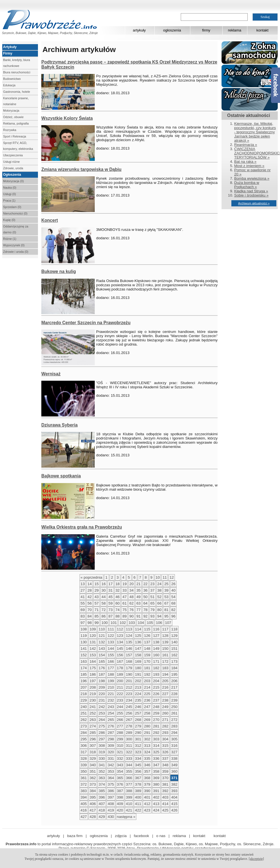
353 (111, 771)
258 (147, 713)
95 (166, 616)
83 (83, 616)
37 (153, 590)
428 (93, 817)
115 (147, 629)
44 (104, 597)
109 (93, 629)
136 (138, 642)
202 (138, 681)
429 (102, 817)
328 (84, 758)
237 (156, 700)
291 (147, 733)
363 (102, 778)
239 (174, 700)
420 (120, 810)
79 (153, 610)
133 (111, 642)
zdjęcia (121, 836)
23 (153, 584)
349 (174, 765)
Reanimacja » (246, 145)
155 (111, 655)
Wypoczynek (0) (14, 245)
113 (129, 629)
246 (138, 707)
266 (120, 720)
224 (138, 694)
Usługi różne (11, 162)
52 (160, 597)
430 (111, 817)
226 (156, 694)
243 (111, 707)
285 (93, 733)
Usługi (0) (10, 194)
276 (111, 726)
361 (84, 778)
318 (93, 752)
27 (83, 590)
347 (156, 765)
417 (93, 810)
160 (156, 655)
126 (147, 636)
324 (147, 752)
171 (156, 661)
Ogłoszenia (12, 175)
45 (111, 597)
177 (111, 668)
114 (138, 629)
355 (129, 771)
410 (129, 804)
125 (138, 636)
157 (129, 655)
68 (173, 603)
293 (165, 733)
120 (93, 636)
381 (165, 784)
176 (102, 668)
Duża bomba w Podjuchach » (247, 185)
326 (165, 752)
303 (156, 739)
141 (84, 649)
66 (160, 603)
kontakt (262, 30)
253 (102, 713)
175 (93, 668)
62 (131, 603)
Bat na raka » (245, 162)
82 (173, 610)
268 (138, 720)
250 (174, 707)
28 (90, 590)
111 (111, 629)
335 (147, 758)
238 (165, 700)
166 (111, 661)
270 (156, 720)
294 (174, 733)
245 (129, 707)
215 (156, 687)
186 (93, 674)
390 (147, 791)
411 (138, 804)
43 (97, 597)
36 (145, 590)
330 (102, 758)
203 (147, 681)
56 (90, 603)
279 (138, 726)
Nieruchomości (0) (15, 213)
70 (90, 610)
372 (84, 784)
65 (153, 603)
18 (118, 584)
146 (129, 649)
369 (156, 778)
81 (166, 610)
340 (93, 765)
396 (102, 797)
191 (138, 674)
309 (111, 746)
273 (84, 726)
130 (84, 642)
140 (174, 642)
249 (165, 707)
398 (120, 797)
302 (147, 739)
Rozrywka (10, 130)
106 (159, 623)
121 (102, 636)
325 (156, 752)
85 (97, 616)
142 (93, 649)
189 (120, 674)
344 (129, 765)
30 (104, 590)
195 (174, 674)
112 (120, 629)
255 (120, 713)
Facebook (276, 85)
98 (90, 623)
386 (111, 791)
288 (120, 733)
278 (129, 726)
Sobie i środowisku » (251, 195)
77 (138, 610)
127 (156, 636)
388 (129, 791)
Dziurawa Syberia (59, 425)
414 (165, 804)
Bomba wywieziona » (252, 178)
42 (90, 597)
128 (165, 636)
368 (147, 778)
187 (102, 674)
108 (84, 629)
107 (168, 623)
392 (165, 791)
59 (111, 603)
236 (147, 700)
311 (129, 746)
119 (84, 636)
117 (165, 629)
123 (120, 636)
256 (129, 713)
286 (102, 733)
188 (111, 674)
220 (102, 694)
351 (93, 771)
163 (84, 661)
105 (150, 623)
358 (156, 771)
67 (166, 603)
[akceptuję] (256, 859)
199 (111, 681)
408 (111, 804)
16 (104, 584)
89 (124, 616)
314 (156, 746)
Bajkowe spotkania (61, 476)
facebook (141, 836)
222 (120, 694)
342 (111, 765)
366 (129, 778)
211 (120, 687)
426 (174, 810)
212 (129, 687)
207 (84, 687)
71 (97, 610)
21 (138, 584)
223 (129, 694)
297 (102, 739)
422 (138, 810)
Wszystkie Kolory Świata (67, 118)
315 (165, 746)
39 (166, 590)
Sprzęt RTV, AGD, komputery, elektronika (18, 146)
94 (160, 616)
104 (141, 623)
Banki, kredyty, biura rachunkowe (17, 63)
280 (147, 726)
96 (173, 616)
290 (138, 733)
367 (138, 778)
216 (165, 687)
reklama (235, 30)
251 (84, 713)
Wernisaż (51, 374)
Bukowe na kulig (59, 271)
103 (132, 623)
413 (156, 804)
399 (129, 797)
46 (118, 597)
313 (147, 746)
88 (118, 616)
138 (156, 642)
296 (93, 739)
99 (97, 623)
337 (165, 758)
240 (84, 707)
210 (111, 687)
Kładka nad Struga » (251, 191)
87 (111, 616)
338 (174, 758)
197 (93, 681)
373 (93, 784)
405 (84, 804)
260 (165, 713)
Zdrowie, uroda (13, 168)
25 (166, 584)
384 (93, 791)
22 (145, 584)
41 (83, 597)
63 (138, 603)
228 (174, 694)
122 (111, 636)
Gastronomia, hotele (17, 92)
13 (83, 584)
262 (84, 720)
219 (93, 694)
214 (147, 687)
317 (84, 752)
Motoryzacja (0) (13, 181)
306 (84, 746)
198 (102, 681)
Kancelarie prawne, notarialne (16, 101)
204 (156, 681)
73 (111, 610)
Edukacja (9, 85)
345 (138, 765)
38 (160, 590)
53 (166, 597)
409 (120, 804)
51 (153, 597)
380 (156, 784)
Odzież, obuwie (13, 117)
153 (93, 655)
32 (118, 590)
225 (147, 694)
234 (129, 700)
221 (111, 694)
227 (165, 694)
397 (111, 797)
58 (104, 603)
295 (84, 739)
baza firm (75, 836)
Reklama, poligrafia (16, 123)
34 (131, 590)
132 (102, 642)
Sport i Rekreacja (15, 136)
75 (124, 610)
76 (131, 610)
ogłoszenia (172, 30)
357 (147, 771)
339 (84, 765)
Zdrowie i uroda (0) (16, 252)
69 (83, 610)
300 (129, 739)
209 (102, 687)
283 (174, 726)
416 (84, 810)
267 (129, 720)
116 (156, 629)
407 (102, 804)
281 (156, 726)
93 (153, 616)
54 (173, 597)
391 (156, 791)
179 (129, 668)
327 (174, 752)
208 (93, 687)
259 (156, 713)
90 (131, 616)
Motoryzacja (11, 111)
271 (165, 720)
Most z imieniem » (249, 166)
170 (147, 661)
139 (165, 642)
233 (120, 700)
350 (84, 771)
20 (131, 584)
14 (90, 584)
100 (105, 623)
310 (120, 746)
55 (83, 603)
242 (102, 707)
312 (138, 746)
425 (165, 810)
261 (174, 713)
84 (90, 616)
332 (120, 758)
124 (129, 636)
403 (165, 797)
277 (120, 726)
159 (147, 655)
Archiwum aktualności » (254, 203)
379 (147, 784)
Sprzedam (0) (12, 207)
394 (84, 797)
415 (174, 804)
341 (102, 765)
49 (138, 597)
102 (123, 623)
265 (111, 720)
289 (129, 733)
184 (174, 668)
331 (111, 758)
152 (84, 655)
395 (93, 797)
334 (138, 758)
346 (147, 765)
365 (120, 778)
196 (84, 681)
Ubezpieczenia (13, 155)
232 (111, 700)
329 (93, 758)
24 (160, 584)
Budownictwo (12, 79)
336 (156, 758)
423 (147, 810)
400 (138, 797)
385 (102, 791)
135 (129, 642)
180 (138, 668)
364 (111, 778)
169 (138, 661)
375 (111, 784)
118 (174, 629)
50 (145, 597)
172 (165, 661)
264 (102, 720)
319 (102, 752)
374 (102, 784)
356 (138, 771)
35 (138, 590)
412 (147, 804)
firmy (206, 30)
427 (84, 817)
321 (120, 752)
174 (84, 668)
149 (156, 649)
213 (138, 687)
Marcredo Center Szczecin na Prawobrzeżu (86, 323)
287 (111, 733)
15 (97, 584)
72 (104, 610)
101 (114, 623)
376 (120, 784)
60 (118, 603)
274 (93, 726)
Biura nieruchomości (17, 72)
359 (165, 771)
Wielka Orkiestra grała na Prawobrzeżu (82, 527)
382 (174, 784)
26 (173, 584)
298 (111, 739)
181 (147, 668)
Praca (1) (9, 200)
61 (124, 603)
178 (120, 668)
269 (147, 720)
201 (129, 681)
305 (174, 739)
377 (129, 784)
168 (129, 661)
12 (172, 577)
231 (102, 700)
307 (93, 746)
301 (138, 739)
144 (111, 649)
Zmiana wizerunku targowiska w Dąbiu (81, 169)
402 (156, 797)
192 (147, 674)
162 (174, 655)
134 (120, 642)
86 (104, 616)
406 (93, 804)
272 (174, 720)
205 (165, 681)
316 (174, 746)
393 (174, 791)
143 (102, 649)
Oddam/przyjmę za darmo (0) (16, 229)
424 (156, 810)
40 (173, 590)
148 (147, 649)
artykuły (139, 30)
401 (147, 797)
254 (111, 713)
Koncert (50, 220)
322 (129, 752)
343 (120, 765)
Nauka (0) (10, 188)
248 (156, 707)
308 (102, 746)
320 (111, 752)
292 (156, 733)
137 (147, 642)
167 (120, 661)
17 (111, 584)
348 (165, 765)
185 (84, 674)
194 (165, 674)
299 (120, 739)
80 (160, 610)
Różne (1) (10, 239)
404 (174, 797)
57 (97, 603)
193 (156, 674)
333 (129, 758)
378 (138, 784)
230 (93, 700)
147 (138, 649)
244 (120, 707)
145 (120, 649)
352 (102, 771)
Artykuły (10, 47)
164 (93, 661)
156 (120, 655)
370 (165, 778)
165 (102, 661)
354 (120, 771)
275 (102, 726)
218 (84, 694)
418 (102, 810)
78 (145, 610)
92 (145, 616)
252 (93, 713)
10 (158, 577)
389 (138, 791)
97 (83, 623)
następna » (126, 817)
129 (174, 636)
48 (131, 597)
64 (145, 603)
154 (102, 655)
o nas (161, 836)
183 (165, 668)
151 (174, 649)
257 (138, 713)
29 (97, 590)
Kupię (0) (9, 220)
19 (124, 584)
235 (138, 700)
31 (111, 590)
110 (102, 629)
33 (124, 590)
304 (165, 739)
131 (93, 642)
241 (93, 707)
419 (111, 810)
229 (84, 700)
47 (124, 597)
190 (129, 674)
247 (147, 707)
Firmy (8, 53)
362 (93, 778)
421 (129, 810)
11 (165, 577)
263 (93, 720)
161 (165, 655)
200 (120, 681)
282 (165, 726)
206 (174, 681)
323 (138, 752)
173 (174, 661)
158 (138, 655)
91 (138, 616)
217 (174, 687)
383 (84, 791)
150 (165, 649)
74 (118, 610)
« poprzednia (92, 577)
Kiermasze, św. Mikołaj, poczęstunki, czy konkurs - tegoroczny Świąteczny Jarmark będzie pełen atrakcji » (255, 132)
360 (174, 771)
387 (120, 791)
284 (84, 733)
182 (156, 668)
